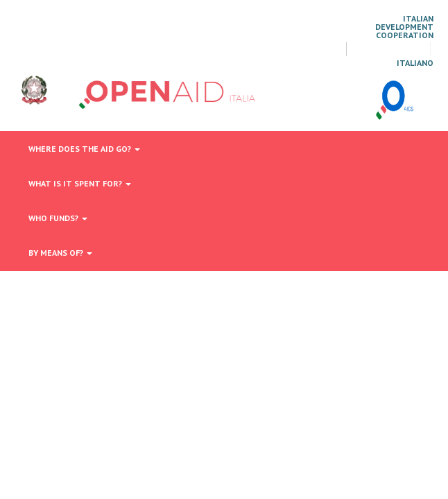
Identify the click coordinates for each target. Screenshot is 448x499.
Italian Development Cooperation (404, 27)
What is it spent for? (80, 183)
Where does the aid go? (84, 149)
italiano (415, 63)
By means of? (60, 253)
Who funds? (58, 218)
